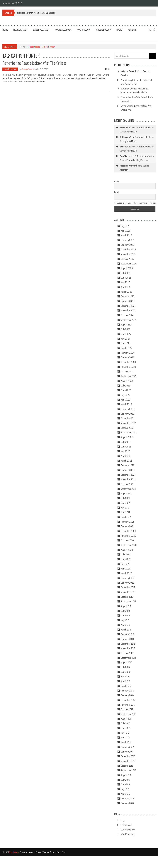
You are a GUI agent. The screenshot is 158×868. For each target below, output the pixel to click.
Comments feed (128, 830)
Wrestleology (103, 30)
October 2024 (127, 315)
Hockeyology (20, 30)
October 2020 (127, 540)
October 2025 (127, 259)
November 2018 (128, 648)
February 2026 (128, 240)
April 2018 (125, 681)
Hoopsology (83, 30)
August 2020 (127, 550)
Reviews (132, 30)
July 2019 (125, 611)
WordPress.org (127, 834)
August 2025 (127, 268)
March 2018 (126, 686)
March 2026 (126, 235)
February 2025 (127, 296)
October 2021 (127, 484)
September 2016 (128, 770)
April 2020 (126, 569)
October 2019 (127, 597)
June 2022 (126, 447)
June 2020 (126, 559)
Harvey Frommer (28, 69)
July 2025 (125, 273)
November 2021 (128, 479)
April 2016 (125, 794)
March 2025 (126, 292)
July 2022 (125, 442)
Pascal (123, 166)
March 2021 (126, 517)
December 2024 (128, 306)
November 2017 (128, 705)
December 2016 (128, 756)
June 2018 (126, 672)
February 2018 (127, 691)
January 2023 (127, 414)
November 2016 (128, 761)
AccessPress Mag (58, 852)
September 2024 (128, 320)
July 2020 (126, 554)
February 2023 (127, 409)
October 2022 (127, 428)
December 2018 (128, 644)
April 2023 (126, 400)
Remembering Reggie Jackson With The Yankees (34, 63)
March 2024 (126, 348)
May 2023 (125, 395)
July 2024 (125, 329)
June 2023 (126, 390)
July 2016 (125, 780)
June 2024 (126, 334)
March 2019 (126, 630)
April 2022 (126, 456)
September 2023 (129, 376)
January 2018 (127, 695)
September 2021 (128, 489)
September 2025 (129, 264)
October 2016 (127, 766)
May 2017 (125, 733)
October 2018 (127, 653)
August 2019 (126, 606)
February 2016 (127, 799)
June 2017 (126, 728)
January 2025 (127, 301)
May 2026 (125, 226)
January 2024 (127, 357)
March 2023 (126, 404)
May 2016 (125, 789)
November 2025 (128, 254)
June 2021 (126, 503)
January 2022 (127, 470)
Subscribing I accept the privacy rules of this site (135, 203)
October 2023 (127, 371)
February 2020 (128, 578)
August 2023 (127, 381)
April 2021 (125, 512)
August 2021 (126, 493)
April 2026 (126, 231)
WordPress (36, 852)
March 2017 (126, 742)
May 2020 (125, 564)
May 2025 (125, 282)
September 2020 (129, 545)
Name (117, 182)
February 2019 (127, 634)
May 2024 (125, 339)
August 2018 (126, 662)
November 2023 (128, 367)
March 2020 (126, 573)
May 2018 (125, 677)
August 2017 (126, 719)
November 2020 (128, 536)
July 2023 (125, 386)
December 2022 (128, 418)
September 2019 (128, 601)
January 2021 (127, 526)
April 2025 (126, 287)
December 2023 (128, 362)
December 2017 (128, 700)
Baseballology (41, 30)
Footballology (63, 30)
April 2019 (125, 625)
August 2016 (126, 775)
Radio (119, 30)
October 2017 (127, 709)
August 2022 (127, 437)
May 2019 (125, 620)
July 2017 (125, 723)
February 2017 (127, 747)
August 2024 (127, 325)
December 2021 (128, 475)
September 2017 (128, 714)
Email (117, 192)
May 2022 (125, 451)
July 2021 (125, 498)
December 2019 (128, 587)
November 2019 (128, 592)
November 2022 (128, 423)
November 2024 (128, 310)
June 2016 (126, 784)
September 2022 (129, 432)
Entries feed (126, 825)
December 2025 (128, 249)
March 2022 (126, 461)
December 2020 (128, 531)
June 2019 (126, 616)
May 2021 (125, 508)
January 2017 (127, 752)
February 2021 (127, 522)
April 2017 (125, 738)
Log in (123, 820)
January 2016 (127, 803)
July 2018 (125, 667)
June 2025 (126, 278)
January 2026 (127, 245)
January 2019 (127, 639)
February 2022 (127, 465)
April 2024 (125, 343)
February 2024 (127, 353)
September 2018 (128, 658)
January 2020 (127, 583)
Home (5, 30)
